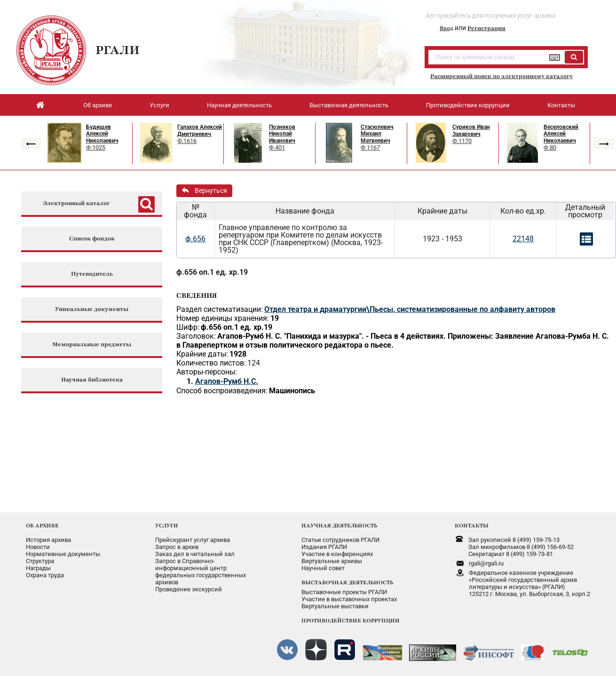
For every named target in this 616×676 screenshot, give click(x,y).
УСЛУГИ (167, 525)
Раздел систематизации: (220, 309)
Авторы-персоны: (207, 372)
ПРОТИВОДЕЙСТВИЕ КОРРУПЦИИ (351, 620)
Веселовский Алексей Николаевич (561, 134)
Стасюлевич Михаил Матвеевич (377, 134)
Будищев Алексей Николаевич (102, 134)
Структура (40, 561)
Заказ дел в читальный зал (195, 554)
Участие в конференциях (337, 554)
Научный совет (323, 568)
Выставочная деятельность (349, 105)
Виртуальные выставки (335, 606)
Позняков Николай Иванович (282, 134)
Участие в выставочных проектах (349, 599)
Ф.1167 (370, 147)
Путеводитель (92, 274)
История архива (48, 540)
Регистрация (486, 28)
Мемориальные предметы (92, 345)
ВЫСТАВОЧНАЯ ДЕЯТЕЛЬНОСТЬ (347, 582)
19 (275, 318)
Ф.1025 (96, 147)
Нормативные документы (63, 554)
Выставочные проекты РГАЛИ (344, 592)
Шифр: (188, 327)
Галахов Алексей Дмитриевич (200, 131)
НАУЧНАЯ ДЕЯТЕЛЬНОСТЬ (339, 525)
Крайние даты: (202, 354)
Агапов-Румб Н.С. (227, 381)
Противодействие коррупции (468, 105)
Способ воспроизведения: (222, 391)
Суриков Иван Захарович (471, 131)
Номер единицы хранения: (223, 318)
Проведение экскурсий (189, 589)
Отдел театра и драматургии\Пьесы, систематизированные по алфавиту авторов (410, 309)
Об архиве (98, 105)
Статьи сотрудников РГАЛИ (340, 540)
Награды (38, 568)
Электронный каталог (76, 203)
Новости (38, 547)
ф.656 (195, 239)
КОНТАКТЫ (472, 525)
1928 (238, 354)
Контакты (561, 105)
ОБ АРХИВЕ (42, 525)
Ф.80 (550, 147)
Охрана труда (45, 575)
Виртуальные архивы (332, 561)
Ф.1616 (187, 141)
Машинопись (292, 391)
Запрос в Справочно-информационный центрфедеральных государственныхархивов (201, 572)
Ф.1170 (462, 141)
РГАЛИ (118, 50)
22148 (523, 239)
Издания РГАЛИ (324, 547)
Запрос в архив (177, 547)
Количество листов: (211, 363)
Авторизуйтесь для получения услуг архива (490, 16)
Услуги (159, 105)
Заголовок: (196, 336)
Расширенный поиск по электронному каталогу (501, 76)
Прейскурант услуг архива (193, 540)
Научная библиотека (92, 380)
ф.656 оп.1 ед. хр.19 (212, 272)
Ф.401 (277, 147)
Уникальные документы (92, 309)
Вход (446, 28)
